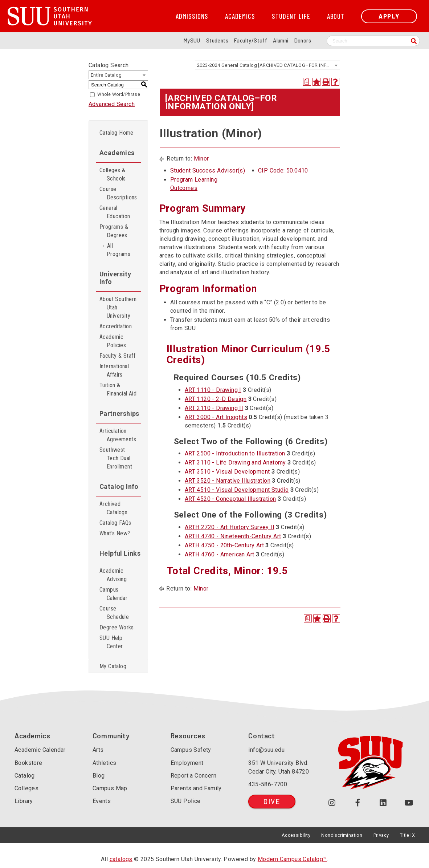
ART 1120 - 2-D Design (216, 399)
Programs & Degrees (114, 231)
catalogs (121, 859)
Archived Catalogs (113, 508)
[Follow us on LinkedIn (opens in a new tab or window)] (383, 803)
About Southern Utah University (118, 307)
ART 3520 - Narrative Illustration (228, 481)
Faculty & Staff (117, 356)
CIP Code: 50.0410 (283, 171)
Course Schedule (114, 613)
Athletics (105, 763)
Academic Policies (113, 341)
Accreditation (116, 326)
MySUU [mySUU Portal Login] (192, 40)
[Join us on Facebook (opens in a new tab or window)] (358, 803)
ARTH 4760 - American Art (220, 554)
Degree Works (117, 627)
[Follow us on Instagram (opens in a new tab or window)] (332, 803)
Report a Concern (193, 776)
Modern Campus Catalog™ (292, 859)
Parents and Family (196, 788)
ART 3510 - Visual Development (227, 472)
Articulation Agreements (118, 435)
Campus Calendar (113, 594)
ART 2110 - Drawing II (214, 408)
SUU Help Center (111, 642)
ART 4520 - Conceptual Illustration (230, 499)
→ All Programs (115, 250)
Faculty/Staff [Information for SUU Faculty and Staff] (251, 40)
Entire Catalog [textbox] (106, 75)
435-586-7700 (268, 784)
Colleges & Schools (113, 174)
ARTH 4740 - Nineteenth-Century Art (233, 536)
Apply (389, 16)
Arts (98, 750)
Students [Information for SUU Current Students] (217, 40)
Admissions (192, 16)
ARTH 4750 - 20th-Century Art (224, 545)
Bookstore (28, 763)
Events (102, 801)
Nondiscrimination (342, 835)
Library (24, 801)
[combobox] (267, 65)
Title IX (407, 835)
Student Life (291, 16)
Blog (99, 776)
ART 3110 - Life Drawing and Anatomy (235, 463)
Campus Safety (191, 750)
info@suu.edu (266, 750)
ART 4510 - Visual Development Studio (237, 490)
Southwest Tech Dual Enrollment (116, 458)
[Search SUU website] (373, 41)
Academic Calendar (40, 750)
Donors (303, 40)
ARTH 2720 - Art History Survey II (230, 527)
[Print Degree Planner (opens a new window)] (307, 82)
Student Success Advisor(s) (208, 171)
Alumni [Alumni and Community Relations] (281, 40)
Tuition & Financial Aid (118, 389)
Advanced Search (112, 104)
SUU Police (186, 801)
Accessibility (296, 835)
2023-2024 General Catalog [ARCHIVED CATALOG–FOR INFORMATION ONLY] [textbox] (268, 65)
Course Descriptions (118, 193)
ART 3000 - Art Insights (216, 417)
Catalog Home (117, 133)
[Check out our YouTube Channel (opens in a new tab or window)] (409, 803)
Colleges (26, 788)
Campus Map (110, 788)
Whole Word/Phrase (119, 94)
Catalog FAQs (115, 523)
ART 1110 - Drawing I (213, 390)
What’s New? (115, 533)
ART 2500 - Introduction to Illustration (235, 453)
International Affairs (114, 370)
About (336, 16)
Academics (240, 16)
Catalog (25, 776)
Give (272, 801)
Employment (187, 763)
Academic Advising (113, 575)
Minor (201, 159)
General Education (115, 212)
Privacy (381, 835)
